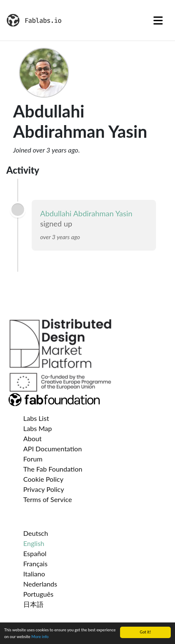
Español (35, 553)
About (33, 438)
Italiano (34, 574)
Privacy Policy (44, 489)
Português (38, 594)
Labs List (36, 418)
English (34, 543)
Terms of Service (48, 499)
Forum (33, 459)
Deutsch (36, 533)
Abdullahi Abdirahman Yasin (86, 213)
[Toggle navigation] (158, 20)
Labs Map (38, 428)
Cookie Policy (43, 479)
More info (40, 637)
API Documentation (53, 449)
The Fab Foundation (53, 469)
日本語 (33, 604)
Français (35, 563)
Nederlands (40, 584)
